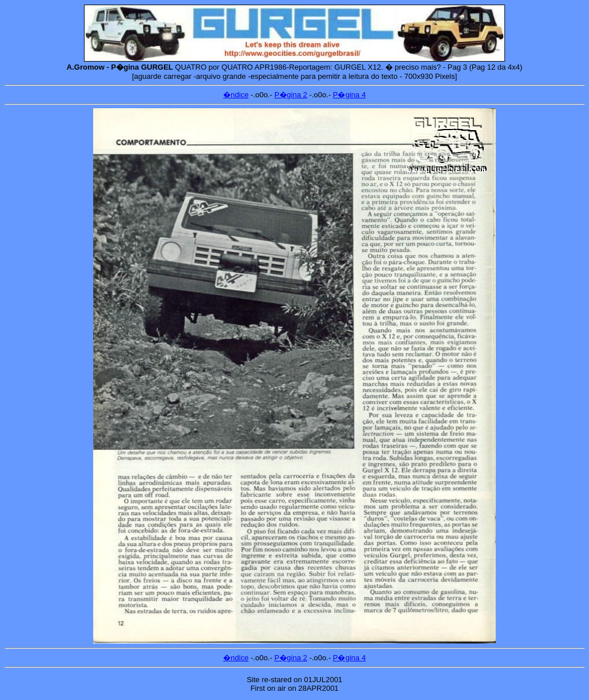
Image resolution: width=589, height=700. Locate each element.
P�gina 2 (291, 95)
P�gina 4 (349, 95)
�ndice (236, 95)
